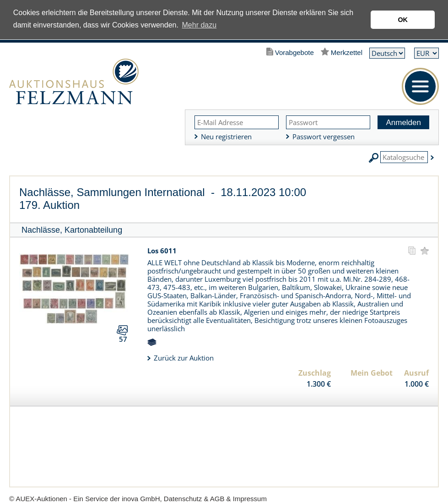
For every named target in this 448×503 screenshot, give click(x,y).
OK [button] (403, 20)
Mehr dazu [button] (200, 25)
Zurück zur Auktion (184, 358)
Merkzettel (347, 52)
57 (123, 339)
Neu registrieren (226, 137)
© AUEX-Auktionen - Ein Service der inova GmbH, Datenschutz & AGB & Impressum (138, 499)
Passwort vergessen (324, 137)
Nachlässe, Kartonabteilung (72, 230)
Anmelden (403, 123)
